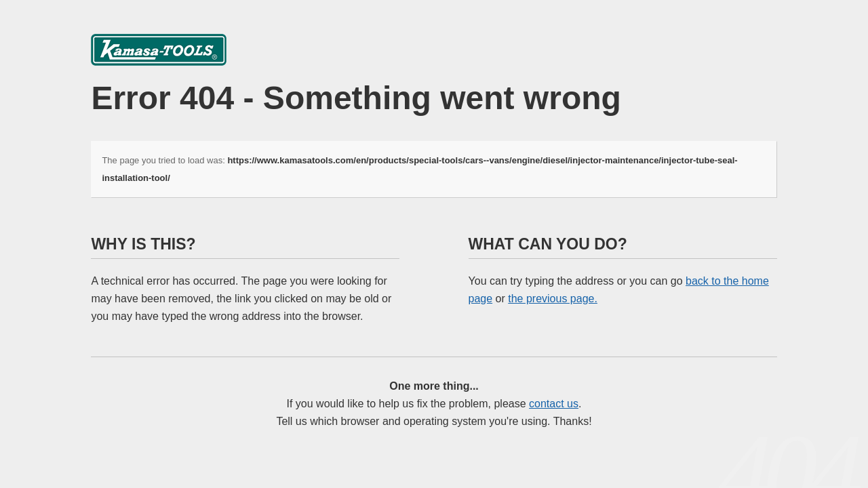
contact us (554, 404)
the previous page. (553, 299)
